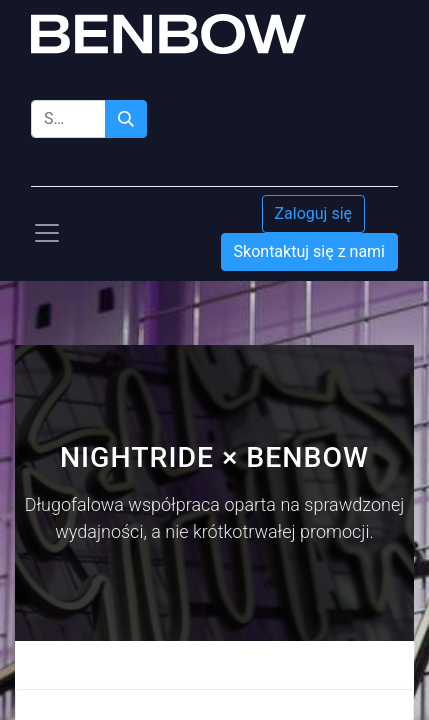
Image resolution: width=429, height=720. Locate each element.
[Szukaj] (126, 119)
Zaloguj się (314, 213)
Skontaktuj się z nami (309, 251)
